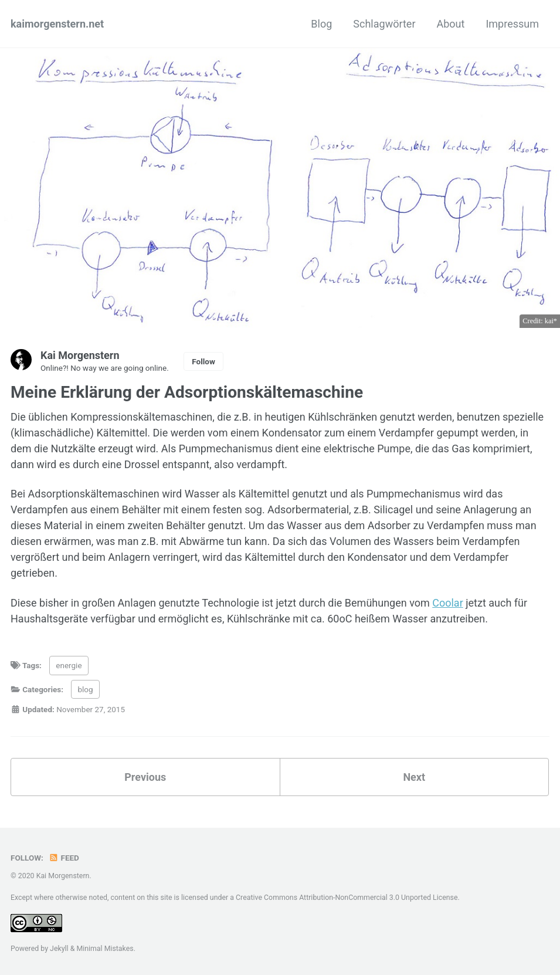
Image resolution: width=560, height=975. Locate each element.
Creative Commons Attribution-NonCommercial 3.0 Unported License (347, 898)
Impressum (512, 24)
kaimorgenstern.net (57, 24)
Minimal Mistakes (105, 949)
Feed (64, 858)
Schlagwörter (384, 24)
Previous (145, 777)
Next (414, 777)
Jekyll (59, 949)
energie (69, 665)
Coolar (448, 603)
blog (85, 689)
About (451, 24)
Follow (203, 361)
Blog (321, 24)
